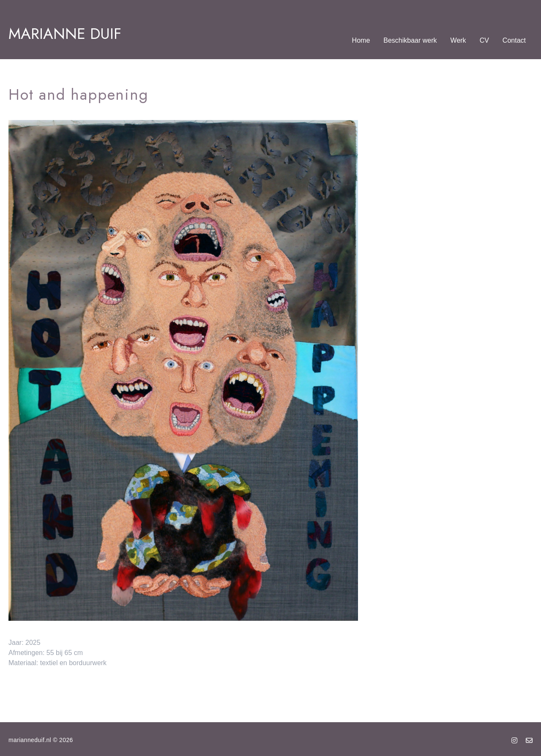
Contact (514, 40)
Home (361, 40)
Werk (458, 40)
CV (484, 40)
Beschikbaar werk (410, 40)
